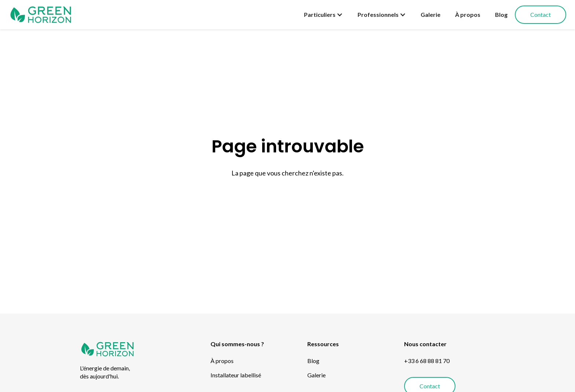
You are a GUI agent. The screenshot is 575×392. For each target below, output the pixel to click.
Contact (541, 14)
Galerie (431, 14)
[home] (41, 15)
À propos (468, 14)
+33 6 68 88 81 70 (427, 361)
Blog (501, 14)
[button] (323, 15)
